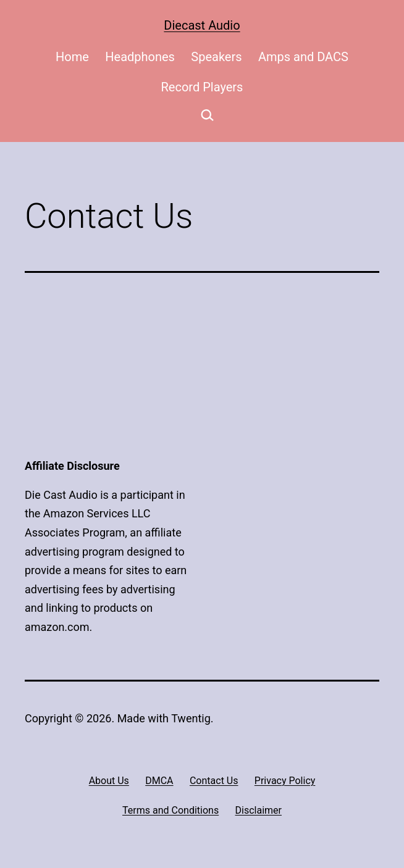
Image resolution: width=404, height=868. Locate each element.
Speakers (216, 57)
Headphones (140, 57)
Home (72, 57)
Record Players (202, 87)
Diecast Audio (202, 25)
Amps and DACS (303, 57)
